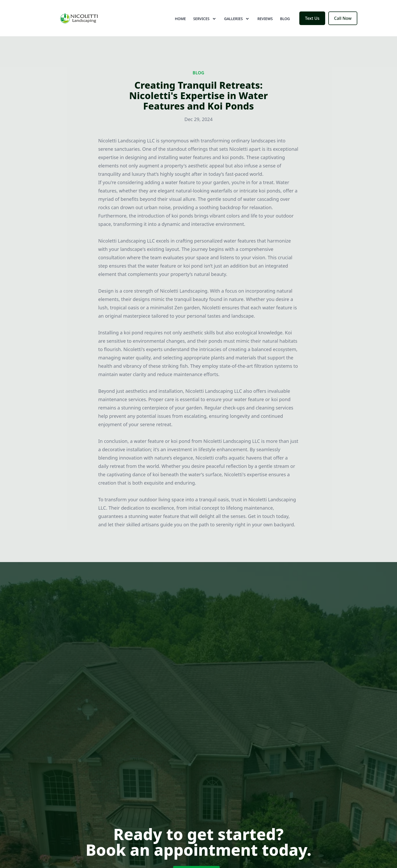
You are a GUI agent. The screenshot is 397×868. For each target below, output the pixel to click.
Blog (285, 23)
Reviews (265, 23)
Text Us (312, 23)
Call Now (343, 23)
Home (180, 23)
